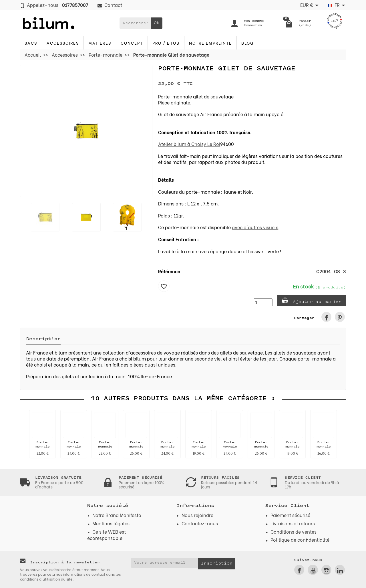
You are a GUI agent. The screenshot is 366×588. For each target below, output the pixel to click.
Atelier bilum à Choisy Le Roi (189, 144)
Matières (100, 43)
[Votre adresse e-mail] (165, 563)
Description (43, 339)
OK (157, 23)
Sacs (31, 43)
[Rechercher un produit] (135, 23)
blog (247, 43)
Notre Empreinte (210, 43)
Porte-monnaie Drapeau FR (199, 447)
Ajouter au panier (312, 301)
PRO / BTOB (166, 43)
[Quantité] (263, 302)
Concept (132, 43)
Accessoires (63, 43)
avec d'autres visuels (255, 227)
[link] (326, 317)
